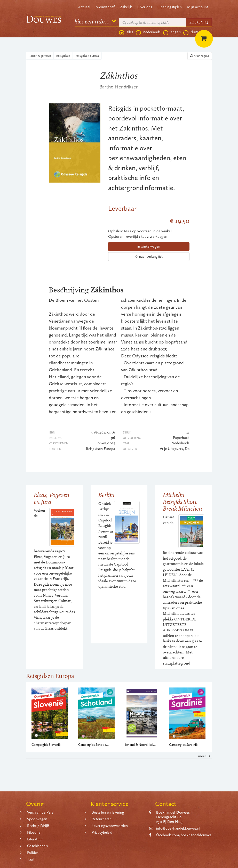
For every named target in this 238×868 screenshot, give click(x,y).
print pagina (200, 56)
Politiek (33, 853)
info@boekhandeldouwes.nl (178, 828)
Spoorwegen (37, 819)
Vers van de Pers (40, 812)
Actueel (84, 7)
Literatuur (35, 839)
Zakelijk (126, 7)
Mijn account (198, 7)
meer (205, 756)
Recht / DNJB (38, 826)
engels (172, 32)
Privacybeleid (102, 832)
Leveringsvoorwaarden (110, 826)
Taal (30, 859)
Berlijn (106, 495)
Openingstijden (170, 7)
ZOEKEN (199, 22)
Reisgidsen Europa (87, 56)
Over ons (145, 7)
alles (126, 32)
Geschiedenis (37, 846)
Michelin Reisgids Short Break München (183, 502)
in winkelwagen (149, 246)
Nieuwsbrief (105, 7)
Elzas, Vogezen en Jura (52, 498)
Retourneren (102, 819)
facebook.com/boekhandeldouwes (184, 835)
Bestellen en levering (108, 812)
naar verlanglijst (149, 256)
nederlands (148, 32)
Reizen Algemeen (40, 56)
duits (191, 32)
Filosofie (34, 832)
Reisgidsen (63, 56)
